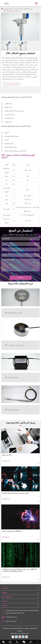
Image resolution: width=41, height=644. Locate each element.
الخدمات (4, 601)
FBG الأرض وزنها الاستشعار (13, 313)
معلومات (4, 605)
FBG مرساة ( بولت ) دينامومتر (14, 345)
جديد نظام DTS (7, 455)
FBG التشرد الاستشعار (12, 410)
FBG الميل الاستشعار (11, 377)
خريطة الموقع (15, 633)
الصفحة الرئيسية (8, 9)
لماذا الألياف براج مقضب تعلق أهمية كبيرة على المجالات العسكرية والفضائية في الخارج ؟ (20, 570)
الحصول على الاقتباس (11, 84)
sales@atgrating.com (9, 617)
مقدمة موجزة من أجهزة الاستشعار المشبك (16, 493)
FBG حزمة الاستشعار (26, 9)
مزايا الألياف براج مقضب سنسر (12, 531)
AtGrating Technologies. (17, 628)
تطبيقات (4, 592)
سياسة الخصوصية (24, 633)
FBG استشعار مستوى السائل (12, 11)
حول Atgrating (7, 597)
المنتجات (16, 9)
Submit (20, 278)
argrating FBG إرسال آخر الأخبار (21, 423)
